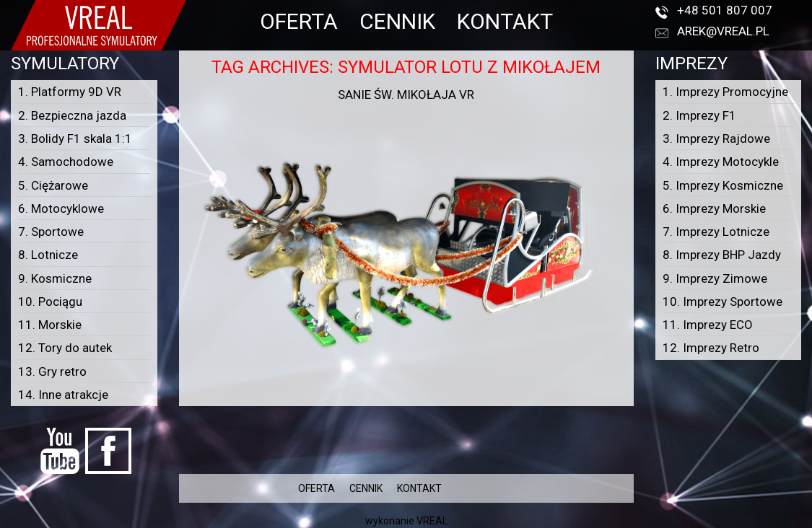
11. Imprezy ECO (708, 325)
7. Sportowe (51, 232)
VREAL (432, 521)
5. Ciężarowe (53, 185)
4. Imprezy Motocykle (721, 162)
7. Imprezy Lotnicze (716, 232)
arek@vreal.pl (723, 31)
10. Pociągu (50, 302)
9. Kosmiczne (55, 278)
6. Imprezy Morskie (714, 208)
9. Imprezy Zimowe (715, 278)
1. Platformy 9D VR (70, 92)
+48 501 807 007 (725, 10)
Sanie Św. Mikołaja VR (406, 94)
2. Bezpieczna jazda (72, 115)
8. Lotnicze (48, 255)
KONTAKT (505, 21)
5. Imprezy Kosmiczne (723, 185)
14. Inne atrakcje (63, 395)
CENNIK (397, 21)
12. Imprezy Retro (711, 348)
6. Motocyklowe (61, 208)
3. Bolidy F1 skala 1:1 (75, 138)
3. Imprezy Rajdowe (716, 138)
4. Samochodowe (66, 162)
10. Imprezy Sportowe (722, 302)
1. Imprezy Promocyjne (725, 92)
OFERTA (299, 21)
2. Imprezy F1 (699, 115)
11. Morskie (50, 325)
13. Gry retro (52, 371)
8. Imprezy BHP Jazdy (722, 255)
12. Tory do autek (65, 348)
